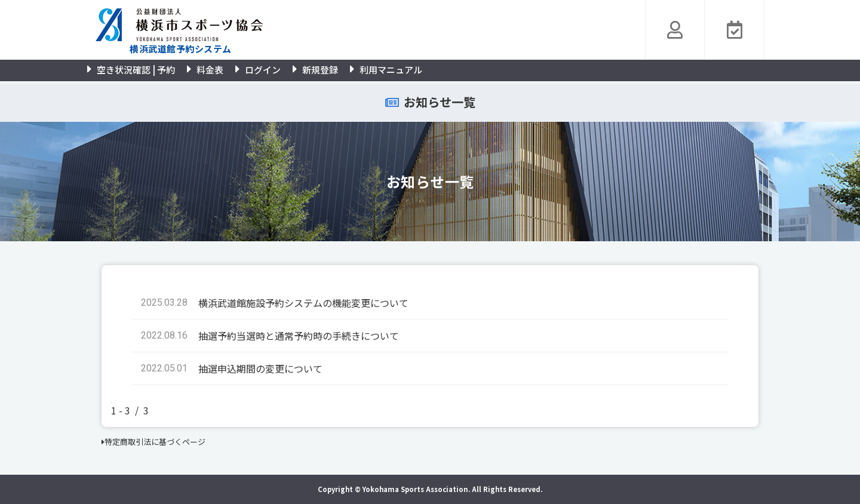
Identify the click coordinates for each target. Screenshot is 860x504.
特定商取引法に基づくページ (153, 442)
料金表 (205, 70)
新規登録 (315, 70)
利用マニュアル (386, 70)
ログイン (258, 70)
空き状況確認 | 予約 (131, 70)
